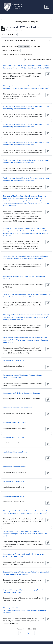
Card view (25, 46)
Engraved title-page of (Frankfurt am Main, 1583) (23, 376)
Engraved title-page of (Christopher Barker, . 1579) (26, 340)
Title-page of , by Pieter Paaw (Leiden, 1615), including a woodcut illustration (24, 610)
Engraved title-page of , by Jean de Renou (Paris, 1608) (25, 534)
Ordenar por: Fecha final (10, 50)
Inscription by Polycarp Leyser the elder (17, 408)
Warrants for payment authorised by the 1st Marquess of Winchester (24, 278)
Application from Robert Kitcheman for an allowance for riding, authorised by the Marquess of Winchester (26, 161)
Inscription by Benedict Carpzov (15, 467)
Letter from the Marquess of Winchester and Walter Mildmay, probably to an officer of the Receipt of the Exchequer (25, 257)
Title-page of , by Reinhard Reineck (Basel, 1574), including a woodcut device (26, 317)
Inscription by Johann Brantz (13, 481)
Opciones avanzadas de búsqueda (19, 40)
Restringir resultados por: (27, 22)
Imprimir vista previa (10, 46)
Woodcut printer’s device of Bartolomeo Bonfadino (22, 393)
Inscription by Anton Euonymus (14, 422)
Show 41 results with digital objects (38, 59)
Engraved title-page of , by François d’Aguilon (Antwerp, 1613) (23, 591)
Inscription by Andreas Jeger (13, 496)
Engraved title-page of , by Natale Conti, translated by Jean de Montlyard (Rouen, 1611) (26, 573)
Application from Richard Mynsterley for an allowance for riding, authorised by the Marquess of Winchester (26, 107)
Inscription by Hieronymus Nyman (15, 452)
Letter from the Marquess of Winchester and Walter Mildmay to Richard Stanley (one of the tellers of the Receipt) (26, 296)
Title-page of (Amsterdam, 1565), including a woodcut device (26, 201)
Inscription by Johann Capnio (14, 360)
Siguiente (30, 633)
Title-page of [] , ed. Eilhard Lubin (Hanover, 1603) (26, 512)
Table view (35, 46)
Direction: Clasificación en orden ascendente (17, 55)
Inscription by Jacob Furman (13, 437)
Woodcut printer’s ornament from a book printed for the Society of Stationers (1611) (24, 555)
